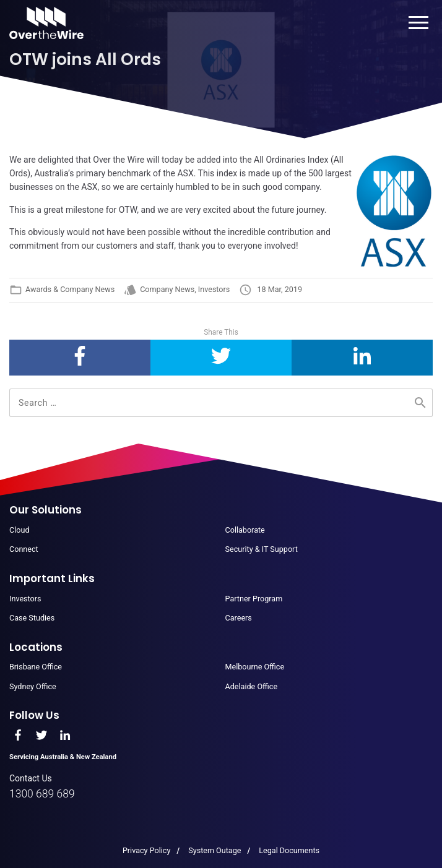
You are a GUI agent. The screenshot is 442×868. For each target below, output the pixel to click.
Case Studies (32, 618)
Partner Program (254, 599)
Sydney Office (33, 686)
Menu (419, 23)
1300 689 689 (42, 794)
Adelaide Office (252, 686)
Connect (24, 549)
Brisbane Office (36, 667)
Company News (167, 289)
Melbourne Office (255, 667)
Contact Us (31, 778)
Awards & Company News (70, 289)
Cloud (19, 530)
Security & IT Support (262, 549)
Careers (239, 618)
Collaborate (245, 530)
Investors (214, 289)
